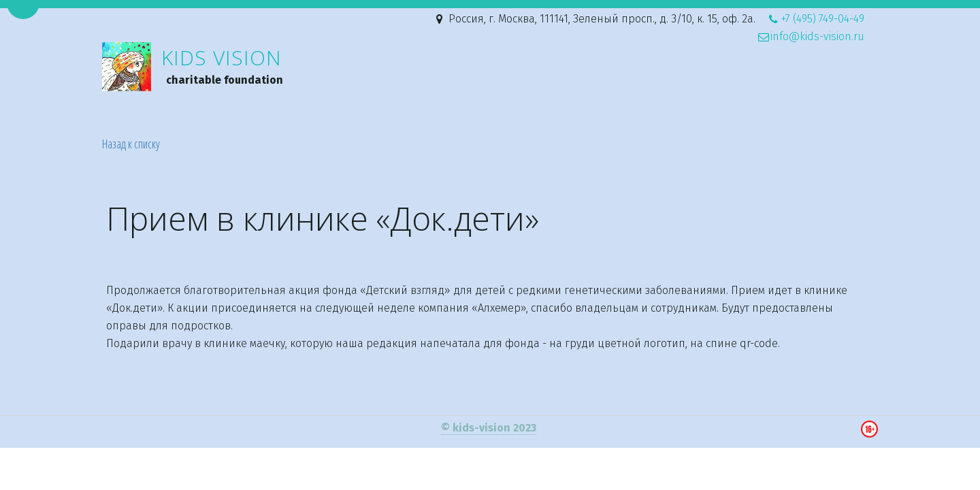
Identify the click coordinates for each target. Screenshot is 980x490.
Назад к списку (131, 144)
